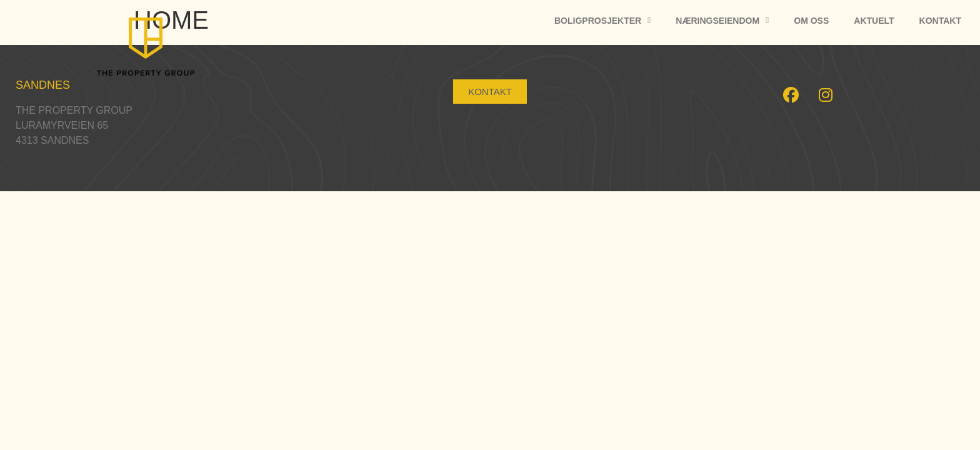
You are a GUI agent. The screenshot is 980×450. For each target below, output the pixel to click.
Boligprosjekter (602, 21)
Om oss (811, 21)
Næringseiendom (722, 21)
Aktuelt (874, 21)
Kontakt (940, 21)
